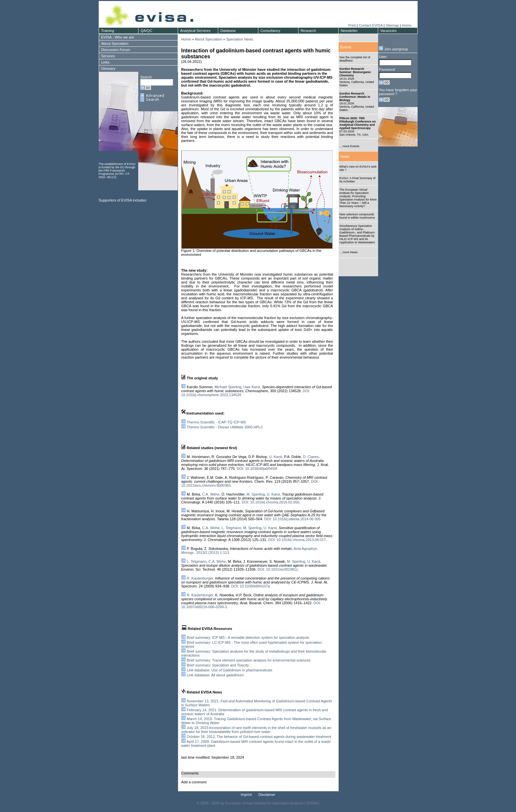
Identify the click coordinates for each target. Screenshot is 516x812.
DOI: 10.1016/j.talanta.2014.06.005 (292, 519)
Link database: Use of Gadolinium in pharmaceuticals (230, 670)
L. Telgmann (231, 528)
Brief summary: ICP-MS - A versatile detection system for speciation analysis (248, 637)
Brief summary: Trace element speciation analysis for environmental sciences (249, 660)
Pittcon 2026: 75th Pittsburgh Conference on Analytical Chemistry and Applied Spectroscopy (358, 123)
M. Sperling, (297, 561)
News (345, 156)
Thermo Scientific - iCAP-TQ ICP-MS (216, 422)
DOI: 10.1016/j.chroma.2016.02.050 (271, 502)
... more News (348, 252)
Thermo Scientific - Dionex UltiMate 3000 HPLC (225, 427)
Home (407, 25)
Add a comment (194, 782)
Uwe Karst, (252, 387)
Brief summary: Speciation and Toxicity (218, 665)
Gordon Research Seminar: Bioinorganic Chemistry (355, 72)
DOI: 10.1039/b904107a (251, 586)
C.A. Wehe (211, 528)
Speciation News (240, 39)
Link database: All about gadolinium (215, 675)
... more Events (349, 146)
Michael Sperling (228, 387)
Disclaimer (267, 795)
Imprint (246, 795)
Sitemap (392, 25)
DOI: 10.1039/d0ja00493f (257, 469)
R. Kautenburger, (201, 578)
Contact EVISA (371, 25)
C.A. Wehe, (211, 494)
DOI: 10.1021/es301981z (278, 569)
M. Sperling (256, 494)
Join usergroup (393, 49)
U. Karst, (276, 457)
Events (346, 47)
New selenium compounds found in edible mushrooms (357, 216)
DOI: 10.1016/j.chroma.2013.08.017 (297, 540)
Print (352, 25)
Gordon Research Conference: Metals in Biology (355, 97)
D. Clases (311, 457)
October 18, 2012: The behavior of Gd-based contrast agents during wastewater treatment (259, 737)
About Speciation (208, 39)
